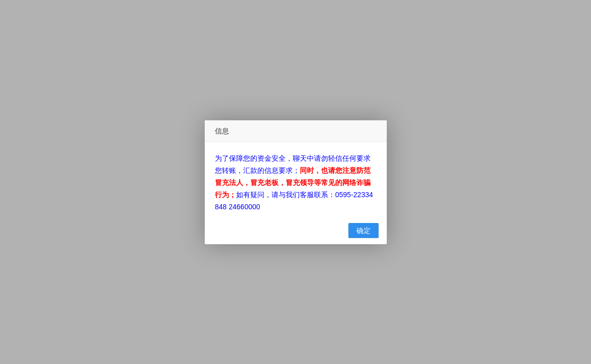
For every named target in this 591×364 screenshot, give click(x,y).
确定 (363, 231)
